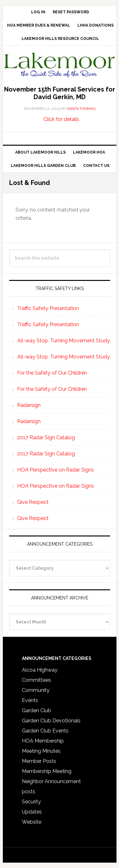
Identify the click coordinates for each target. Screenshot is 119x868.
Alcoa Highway (40, 670)
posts (29, 792)
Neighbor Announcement (51, 781)
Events (30, 700)
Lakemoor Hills (60, 66)
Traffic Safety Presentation (48, 308)
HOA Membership (43, 741)
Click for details (61, 119)
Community (36, 690)
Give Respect (33, 502)
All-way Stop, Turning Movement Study (63, 341)
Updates (32, 812)
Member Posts (39, 761)
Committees (36, 680)
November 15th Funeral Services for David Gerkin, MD (60, 93)
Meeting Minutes (41, 751)
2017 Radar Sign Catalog (46, 437)
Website (32, 822)
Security (31, 802)
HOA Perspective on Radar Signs (56, 470)
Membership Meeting (47, 771)
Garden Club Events (45, 731)
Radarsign (29, 405)
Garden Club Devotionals (51, 721)
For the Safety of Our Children (52, 373)
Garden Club (36, 710)
